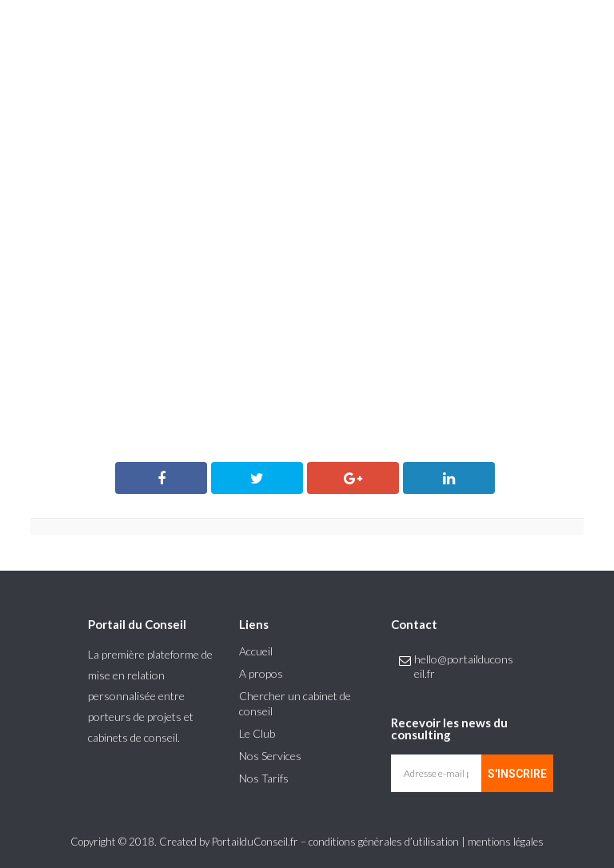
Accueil (256, 651)
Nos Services (270, 756)
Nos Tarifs (264, 778)
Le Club (257, 733)
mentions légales (506, 842)
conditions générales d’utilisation (384, 842)
